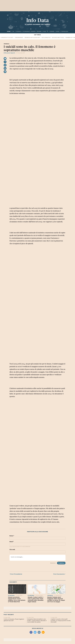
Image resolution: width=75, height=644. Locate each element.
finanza (33, 31)
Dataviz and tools (58, 38)
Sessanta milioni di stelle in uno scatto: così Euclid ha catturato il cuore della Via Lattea (37, 621)
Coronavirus (19, 38)
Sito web (12, 550)
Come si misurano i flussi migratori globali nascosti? (14, 620)
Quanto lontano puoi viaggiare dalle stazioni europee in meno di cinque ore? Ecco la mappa (56, 599)
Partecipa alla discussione (37, 532)
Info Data (37, 20)
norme (39, 31)
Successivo (59, 574)
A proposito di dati (7, 38)
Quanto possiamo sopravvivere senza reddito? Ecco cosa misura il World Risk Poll (17, 599)
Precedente (16, 574)
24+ (13, 31)
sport (58, 31)
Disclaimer (53, 563)
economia (26, 31)
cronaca (19, 31)
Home (9, 31)
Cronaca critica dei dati (32, 38)
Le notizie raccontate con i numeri (38, 24)
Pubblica (61, 563)
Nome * (12, 536)
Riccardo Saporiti (9, 53)
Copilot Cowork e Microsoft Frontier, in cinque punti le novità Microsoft (61, 621)
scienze (52, 31)
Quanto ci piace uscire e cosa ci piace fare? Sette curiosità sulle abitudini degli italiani (36, 599)
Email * (12, 542)
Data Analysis (46, 38)
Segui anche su (38, 628)
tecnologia (65, 31)
